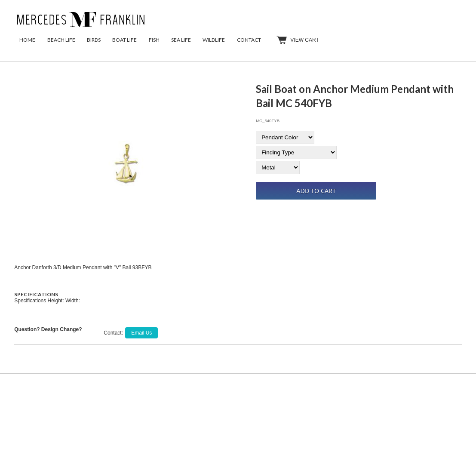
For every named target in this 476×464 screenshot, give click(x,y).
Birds (94, 40)
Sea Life (181, 40)
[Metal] (278, 167)
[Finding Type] (296, 152)
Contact (249, 40)
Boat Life (124, 40)
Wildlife (214, 40)
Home (27, 40)
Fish (154, 40)
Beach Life (61, 40)
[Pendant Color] (285, 137)
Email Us (141, 333)
